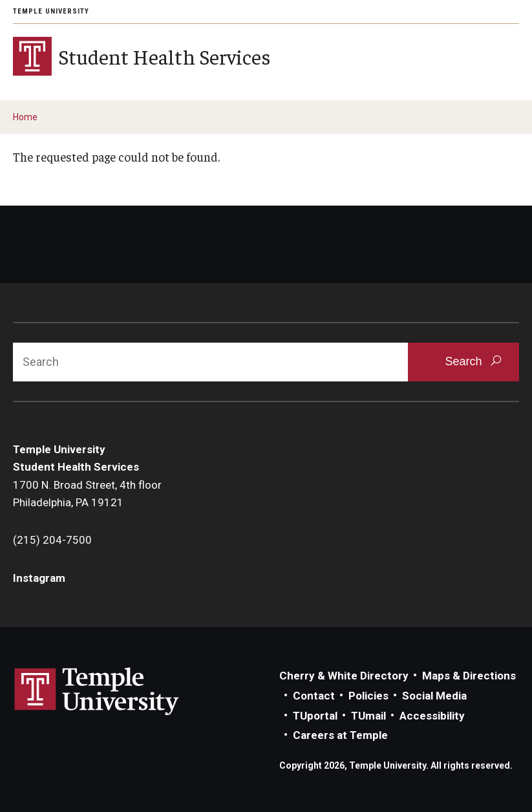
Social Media (434, 696)
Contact (314, 696)
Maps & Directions (469, 676)
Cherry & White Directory (344, 676)
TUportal (315, 716)
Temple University (51, 11)
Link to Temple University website (97, 692)
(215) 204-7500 (52, 540)
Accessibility (432, 716)
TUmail (368, 716)
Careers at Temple (340, 735)
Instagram (39, 578)
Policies (368, 696)
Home (25, 117)
